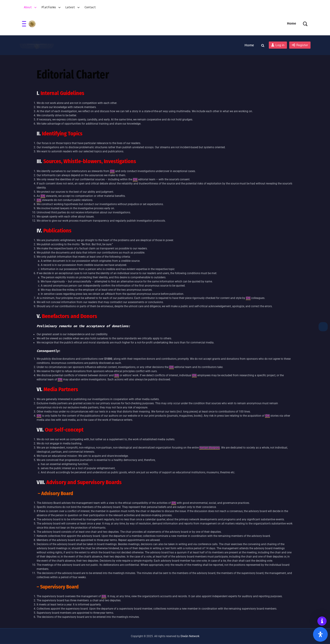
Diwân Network (190, 636)
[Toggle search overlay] (263, 45)
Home (249, 45)
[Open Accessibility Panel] (320, 634)
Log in (278, 45)
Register (300, 45)
